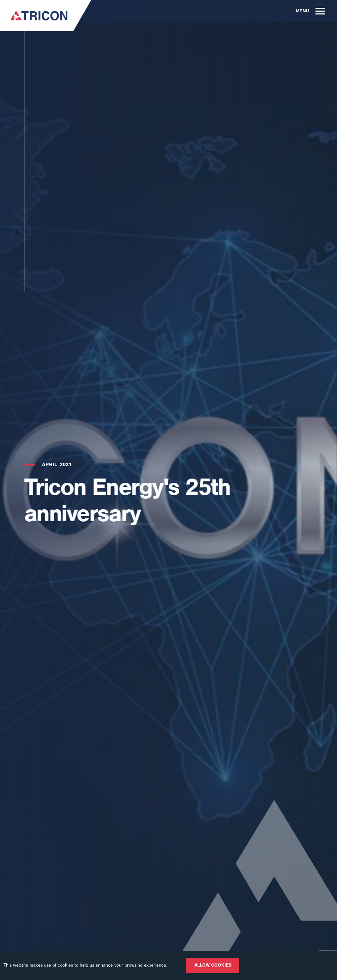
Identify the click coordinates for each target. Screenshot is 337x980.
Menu (310, 11)
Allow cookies (213, 965)
